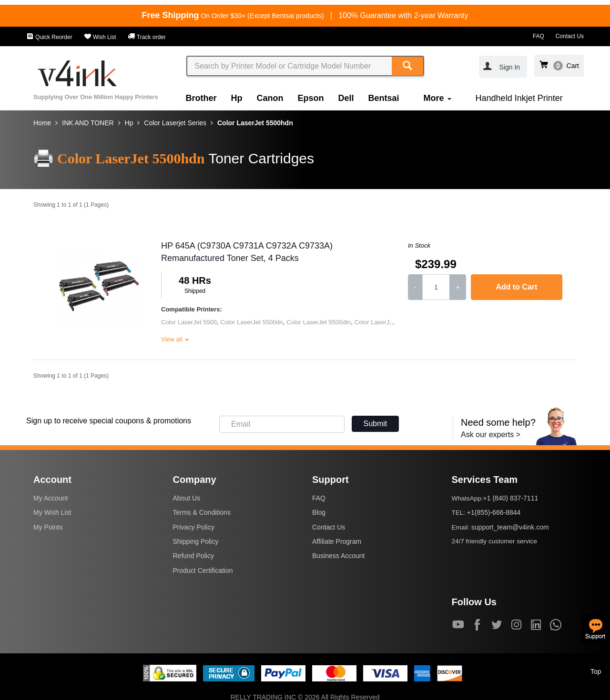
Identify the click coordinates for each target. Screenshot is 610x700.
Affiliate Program (337, 541)
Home (42, 123)
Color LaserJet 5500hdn (255, 123)
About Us (187, 498)
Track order (147, 37)
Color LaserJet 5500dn (252, 322)
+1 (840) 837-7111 (511, 498)
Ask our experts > (491, 435)
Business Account (339, 556)
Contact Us (570, 36)
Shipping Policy (196, 541)
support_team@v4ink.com (510, 527)
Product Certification (203, 570)
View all (175, 339)
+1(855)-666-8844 (494, 512)
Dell (346, 98)
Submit (376, 424)
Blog (319, 512)
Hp (237, 98)
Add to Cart (516, 287)
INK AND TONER (88, 123)
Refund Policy (193, 556)
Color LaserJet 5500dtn (319, 322)
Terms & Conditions (202, 512)
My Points (48, 527)
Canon (270, 98)
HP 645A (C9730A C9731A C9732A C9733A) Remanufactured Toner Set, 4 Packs (247, 252)
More (437, 98)
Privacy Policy (194, 527)
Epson (311, 98)
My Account (51, 498)
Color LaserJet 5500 (189, 322)
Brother (201, 98)
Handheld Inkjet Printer (519, 98)
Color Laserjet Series (175, 123)
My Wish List (52, 512)
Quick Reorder (49, 37)
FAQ (539, 36)
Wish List (100, 37)
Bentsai (384, 98)
